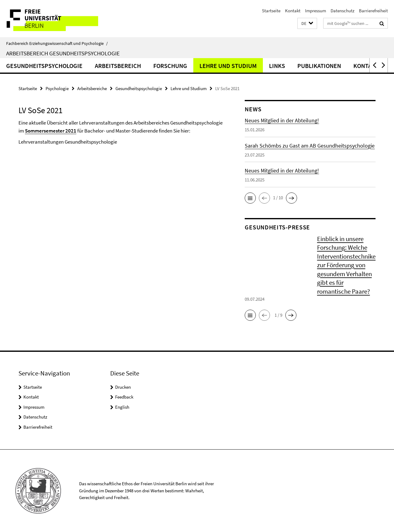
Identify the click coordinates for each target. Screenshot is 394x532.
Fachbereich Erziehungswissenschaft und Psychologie (57, 43)
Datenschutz (342, 11)
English (122, 407)
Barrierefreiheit (373, 11)
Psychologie (57, 88)
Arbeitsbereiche (92, 88)
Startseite (271, 11)
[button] (307, 24)
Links (277, 66)
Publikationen (319, 66)
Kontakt (293, 11)
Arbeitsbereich (118, 66)
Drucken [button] (123, 387)
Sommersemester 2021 (51, 131)
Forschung (170, 66)
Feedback (124, 397)
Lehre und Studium (228, 66)
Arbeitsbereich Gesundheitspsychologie (63, 53)
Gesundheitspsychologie (44, 66)
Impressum (316, 11)
